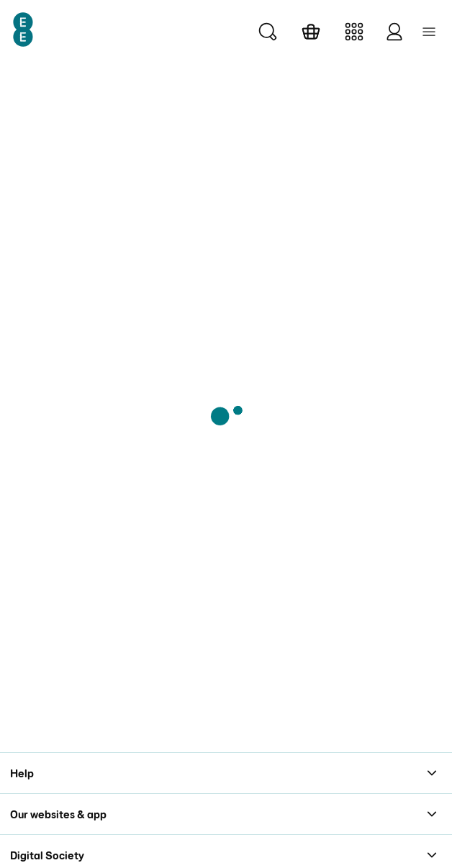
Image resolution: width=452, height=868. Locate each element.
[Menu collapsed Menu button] (429, 32)
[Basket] (311, 32)
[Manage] (354, 32)
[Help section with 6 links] (226, 773)
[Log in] (394, 32)
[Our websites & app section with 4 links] (226, 814)
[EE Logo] (23, 30)
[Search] (268, 32)
